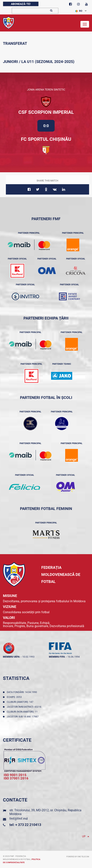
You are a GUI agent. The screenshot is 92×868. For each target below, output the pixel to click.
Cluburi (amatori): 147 (21, 702)
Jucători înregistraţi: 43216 (25, 707)
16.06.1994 (74, 657)
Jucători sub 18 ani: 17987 (23, 717)
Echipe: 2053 (15, 697)
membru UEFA (11, 657)
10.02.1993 (28, 657)
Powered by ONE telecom (78, 857)
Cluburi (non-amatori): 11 (23, 712)
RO (79, 11)
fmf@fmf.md (18, 819)
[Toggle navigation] (85, 24)
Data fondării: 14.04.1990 (23, 692)
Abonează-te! (21, 4)
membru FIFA (57, 657)
